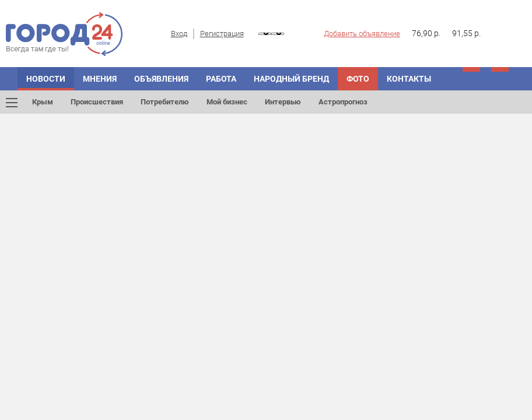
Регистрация (222, 34)
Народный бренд (291, 79)
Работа (221, 79)
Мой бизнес (227, 102)
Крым (43, 102)
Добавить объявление (362, 34)
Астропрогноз (343, 102)
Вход (179, 34)
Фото (358, 79)
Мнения (100, 79)
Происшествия (97, 102)
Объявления (161, 79)
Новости (46, 79)
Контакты (409, 79)
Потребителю (165, 102)
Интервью (283, 102)
